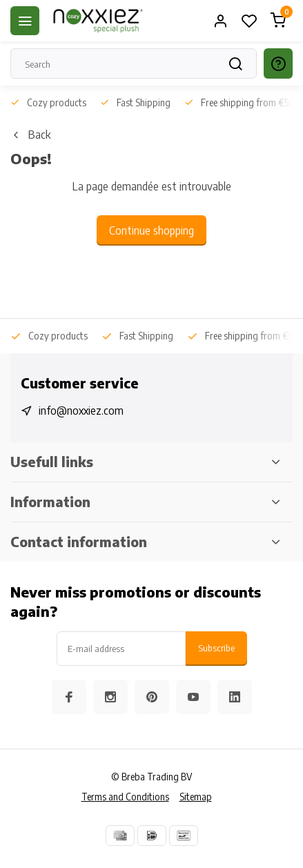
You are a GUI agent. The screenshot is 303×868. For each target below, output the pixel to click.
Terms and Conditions (125, 797)
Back (30, 135)
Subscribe (216, 648)
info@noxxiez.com (81, 411)
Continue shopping (151, 230)
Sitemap (196, 797)
